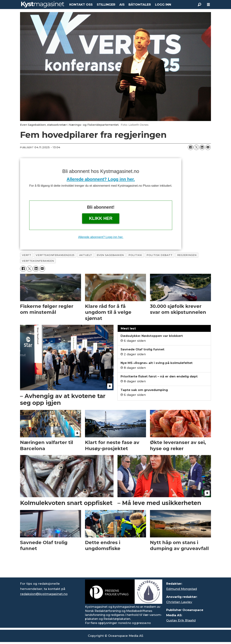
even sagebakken (110, 255)
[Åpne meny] (208, 5)
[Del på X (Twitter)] (196, 147)
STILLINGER (106, 5)
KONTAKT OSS (81, 5)
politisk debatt (159, 255)
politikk (135, 255)
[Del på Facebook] (191, 147)
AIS (122, 5)
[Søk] (199, 5)
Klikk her (101, 218)
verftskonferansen (38, 261)
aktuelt (86, 255)
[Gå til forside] (43, 4)
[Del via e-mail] (208, 147)
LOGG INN (163, 5)
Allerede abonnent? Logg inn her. (101, 179)
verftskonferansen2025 (55, 255)
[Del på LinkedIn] (202, 147)
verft (27, 255)
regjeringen (187, 255)
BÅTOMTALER (140, 5)
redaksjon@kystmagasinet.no (44, 594)
